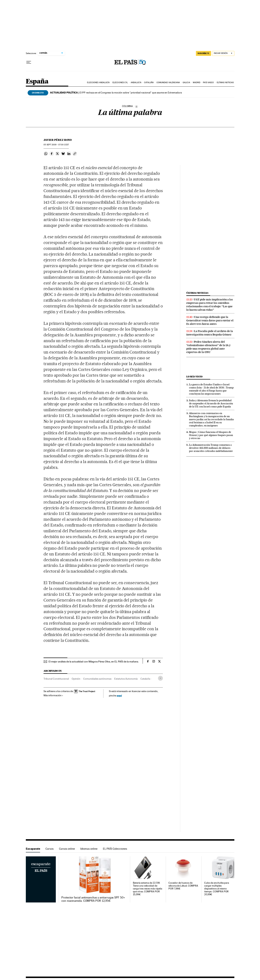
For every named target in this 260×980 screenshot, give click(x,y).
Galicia (186, 83)
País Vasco (208, 83)
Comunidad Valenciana (168, 83)
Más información (53, 695)
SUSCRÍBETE (203, 53)
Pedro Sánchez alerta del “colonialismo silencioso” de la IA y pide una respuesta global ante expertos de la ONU (208, 347)
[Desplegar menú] (29, 62)
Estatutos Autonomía (126, 679)
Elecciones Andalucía (98, 83)
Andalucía (136, 83)
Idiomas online (89, 849)
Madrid (197, 83)
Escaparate (33, 849)
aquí (119, 695)
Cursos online (67, 849)
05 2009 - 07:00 (56, 145)
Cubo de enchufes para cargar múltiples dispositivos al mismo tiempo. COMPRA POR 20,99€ (217, 889)
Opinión (76, 679)
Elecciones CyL (120, 83)
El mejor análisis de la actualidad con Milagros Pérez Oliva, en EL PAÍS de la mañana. (94, 662)
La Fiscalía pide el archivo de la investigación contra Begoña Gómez (210, 333)
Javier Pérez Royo (58, 140)
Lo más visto (194, 377)
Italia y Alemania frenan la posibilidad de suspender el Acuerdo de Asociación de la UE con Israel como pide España (211, 403)
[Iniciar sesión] (223, 53)
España (37, 82)
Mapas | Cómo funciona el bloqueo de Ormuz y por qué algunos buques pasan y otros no (211, 435)
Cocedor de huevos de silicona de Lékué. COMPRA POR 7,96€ (183, 886)
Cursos (50, 849)
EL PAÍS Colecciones (115, 849)
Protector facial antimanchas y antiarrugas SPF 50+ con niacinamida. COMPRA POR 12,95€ (93, 899)
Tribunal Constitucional (56, 679)
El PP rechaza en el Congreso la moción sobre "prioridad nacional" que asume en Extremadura (116, 93)
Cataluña (149, 83)
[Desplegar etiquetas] (160, 678)
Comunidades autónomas (97, 679)
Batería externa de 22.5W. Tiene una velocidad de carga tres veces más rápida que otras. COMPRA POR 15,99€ (148, 889)
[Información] (136, 106)
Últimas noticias (225, 83)
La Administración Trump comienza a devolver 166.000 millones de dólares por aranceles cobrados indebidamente (211, 448)
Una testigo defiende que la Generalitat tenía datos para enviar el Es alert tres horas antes (210, 320)
